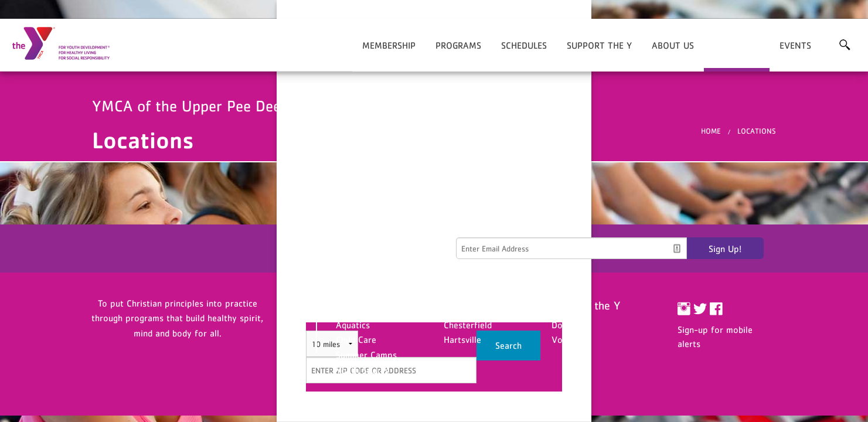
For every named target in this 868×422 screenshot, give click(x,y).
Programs (458, 45)
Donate (566, 325)
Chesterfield (468, 325)
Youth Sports (362, 370)
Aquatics (353, 325)
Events (795, 45)
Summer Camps (366, 355)
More (845, 45)
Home (711, 131)
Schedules (524, 45)
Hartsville (462, 339)
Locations (737, 45)
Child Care (356, 339)
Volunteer (571, 339)
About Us (673, 45)
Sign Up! (725, 249)
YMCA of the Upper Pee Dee (68, 44)
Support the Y (599, 45)
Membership (389, 45)
